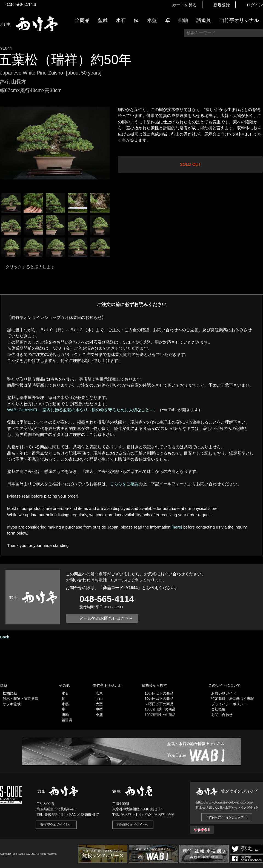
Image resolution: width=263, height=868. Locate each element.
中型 (99, 709)
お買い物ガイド (256, 140)
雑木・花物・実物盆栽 (21, 699)
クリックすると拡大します (30, 267)
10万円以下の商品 (159, 693)
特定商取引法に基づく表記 (233, 699)
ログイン (255, 5)
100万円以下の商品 (160, 709)
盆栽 (103, 20)
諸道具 (204, 20)
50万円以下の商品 (159, 704)
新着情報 (256, 96)
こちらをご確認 (124, 484)
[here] (177, 527)
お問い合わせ (222, 715)
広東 (99, 693)
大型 (99, 704)
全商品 (82, 20)
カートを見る (184, 5)
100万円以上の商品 (160, 715)
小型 (99, 715)
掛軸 (183, 20)
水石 (121, 20)
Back (5, 637)
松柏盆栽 (10, 693)
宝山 (99, 699)
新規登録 (222, 5)
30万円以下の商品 (159, 699)
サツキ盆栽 (12, 704)
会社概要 (218, 709)
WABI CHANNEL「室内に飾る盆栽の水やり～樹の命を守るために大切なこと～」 (82, 410)
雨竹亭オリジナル (239, 20)
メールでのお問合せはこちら (106, 618)
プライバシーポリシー (229, 704)
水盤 (152, 20)
